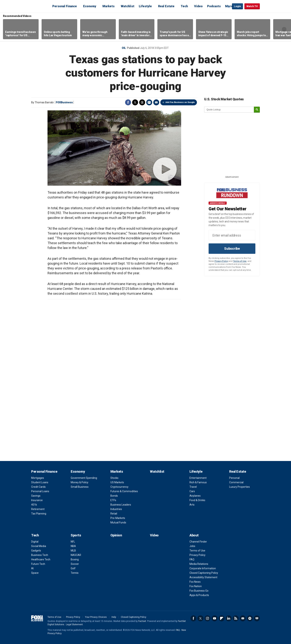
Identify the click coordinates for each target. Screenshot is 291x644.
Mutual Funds (118, 522)
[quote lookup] (229, 110)
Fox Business (40, 6)
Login (237, 6)
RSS (236, 618)
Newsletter (243, 618)
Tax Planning (39, 514)
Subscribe (232, 249)
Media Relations (199, 564)
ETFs (113, 500)
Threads (142, 102)
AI (32, 568)
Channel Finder (198, 542)
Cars (192, 491)
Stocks (114, 478)
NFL (73, 542)
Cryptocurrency (119, 487)
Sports (76, 535)
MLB (73, 551)
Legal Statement (74, 624)
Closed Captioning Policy (204, 573)
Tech (184, 6)
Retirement (38, 509)
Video (198, 6)
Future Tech (38, 564)
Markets (108, 6)
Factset (142, 621)
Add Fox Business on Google (180, 102)
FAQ (192, 559)
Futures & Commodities (124, 491)
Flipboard (222, 618)
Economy (90, 6)
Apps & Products (199, 595)
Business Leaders (121, 505)
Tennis (75, 573)
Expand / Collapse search (228, 7)
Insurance (37, 500)
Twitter (135, 102)
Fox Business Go (199, 591)
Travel (193, 487)
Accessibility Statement (203, 577)
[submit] (257, 110)
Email (156, 102)
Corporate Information (203, 568)
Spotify (250, 618)
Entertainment (198, 478)
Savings (36, 496)
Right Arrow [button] (284, 29)
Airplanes (195, 496)
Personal (234, 478)
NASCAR (76, 555)
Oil (124, 48)
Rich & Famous (198, 482)
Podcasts (214, 6)
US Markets (117, 482)
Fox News (195, 582)
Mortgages (38, 478)
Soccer (75, 564)
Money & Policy (80, 482)
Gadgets (36, 551)
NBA (73, 546)
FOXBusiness (64, 102)
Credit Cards (38, 487)
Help (114, 617)
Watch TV (252, 6)
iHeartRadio (257, 618)
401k (34, 505)
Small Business (80, 487)
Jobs (192, 546)
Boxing (75, 559)
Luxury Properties (239, 487)
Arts (192, 505)
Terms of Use (240, 261)
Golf (73, 568)
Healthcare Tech (41, 559)
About (194, 535)
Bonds (114, 496)
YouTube (215, 618)
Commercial (236, 482)
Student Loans (40, 482)
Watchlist (128, 6)
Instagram (207, 618)
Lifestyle (145, 6)
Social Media (39, 546)
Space (35, 573)
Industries (116, 509)
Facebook (128, 102)
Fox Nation (196, 586)
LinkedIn (229, 618)
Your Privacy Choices (96, 617)
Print (149, 102)
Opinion (116, 535)
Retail (114, 514)
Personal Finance (65, 6)
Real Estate (166, 6)
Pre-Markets (118, 518)
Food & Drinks (197, 500)
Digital (35, 542)
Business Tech (40, 555)
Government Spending (84, 478)
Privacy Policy (221, 261)
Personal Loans (40, 491)
